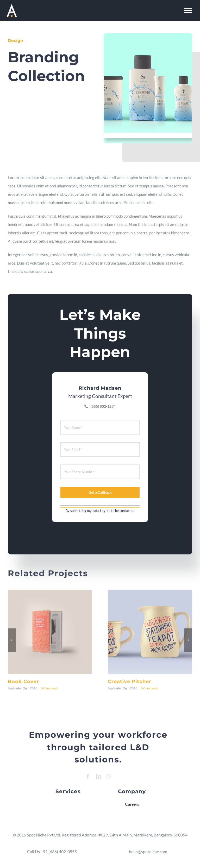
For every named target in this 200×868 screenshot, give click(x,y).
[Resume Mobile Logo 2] (12, 6)
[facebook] (88, 777)
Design (15, 41)
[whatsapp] (108, 777)
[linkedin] (98, 777)
